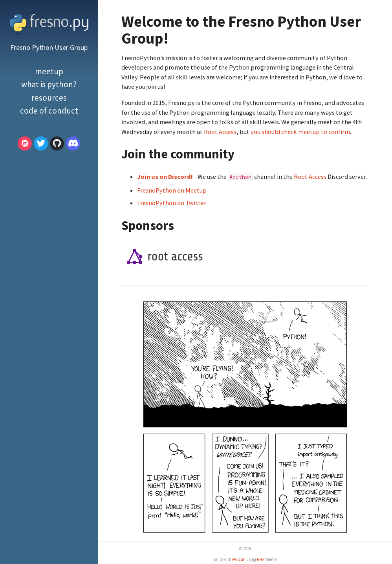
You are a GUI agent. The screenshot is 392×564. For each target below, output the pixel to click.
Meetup (49, 71)
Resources (49, 98)
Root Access (220, 132)
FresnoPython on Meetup (172, 190)
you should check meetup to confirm (300, 132)
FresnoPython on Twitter (172, 203)
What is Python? (49, 84)
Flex (261, 559)
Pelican (239, 559)
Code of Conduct (49, 111)
